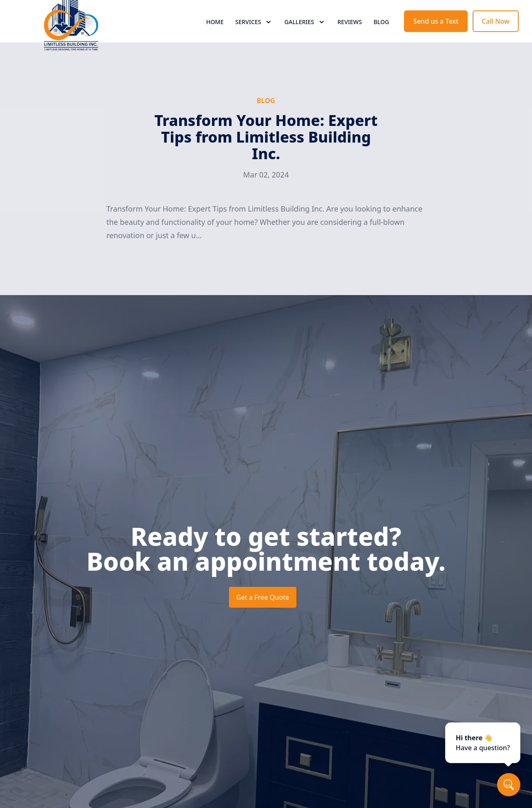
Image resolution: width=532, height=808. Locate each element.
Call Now (496, 37)
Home (215, 37)
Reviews (350, 37)
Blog (382, 37)
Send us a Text (436, 37)
